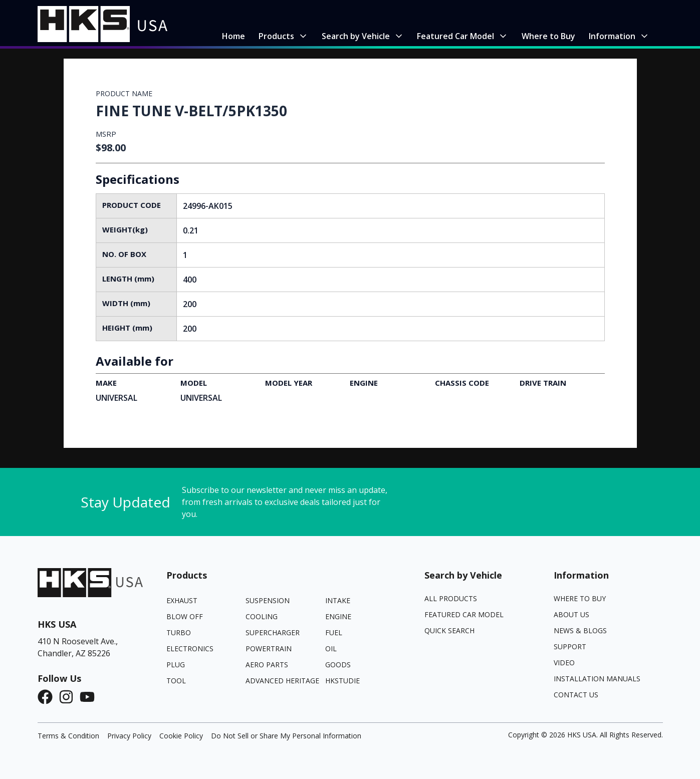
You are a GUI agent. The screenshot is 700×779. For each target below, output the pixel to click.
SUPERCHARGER (273, 632)
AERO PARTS (267, 665)
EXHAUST (182, 600)
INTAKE (338, 600)
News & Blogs (580, 630)
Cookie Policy (181, 736)
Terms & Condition (68, 736)
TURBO (179, 632)
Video (564, 663)
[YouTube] (90, 697)
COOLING (262, 616)
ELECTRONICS (190, 648)
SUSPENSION (268, 600)
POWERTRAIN (269, 648)
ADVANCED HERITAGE (282, 681)
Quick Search (449, 630)
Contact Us (576, 695)
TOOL (176, 681)
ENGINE (338, 616)
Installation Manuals (597, 679)
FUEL (334, 632)
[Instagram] (69, 697)
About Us (571, 614)
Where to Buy (580, 598)
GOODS (338, 665)
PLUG (176, 665)
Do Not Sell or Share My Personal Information (286, 736)
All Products (451, 598)
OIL (331, 648)
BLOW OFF (185, 616)
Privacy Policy (129, 736)
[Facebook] (48, 697)
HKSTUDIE (342, 681)
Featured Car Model (464, 614)
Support (570, 646)
